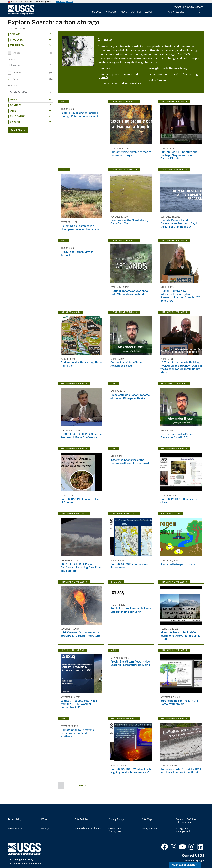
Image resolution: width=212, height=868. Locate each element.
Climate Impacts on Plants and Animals (118, 76)
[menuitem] (97, 10)
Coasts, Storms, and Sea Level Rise (120, 83)
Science (97, 12)
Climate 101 (105, 68)
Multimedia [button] (17, 45)
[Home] (21, 14)
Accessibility (15, 819)
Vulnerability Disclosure (88, 829)
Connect (136, 12)
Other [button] (14, 111)
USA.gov (46, 829)
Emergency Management (183, 830)
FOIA (44, 819)
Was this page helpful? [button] (185, 865)
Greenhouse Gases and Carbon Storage (174, 74)
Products (111, 12)
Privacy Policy (116, 819)
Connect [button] (16, 105)
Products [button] (16, 40)
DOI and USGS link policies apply (186, 821)
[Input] (185, 12)
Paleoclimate (157, 81)
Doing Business (150, 829)
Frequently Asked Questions (188, 7)
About (149, 12)
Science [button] (15, 34)
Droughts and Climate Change (168, 68)
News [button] (14, 100)
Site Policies (82, 819)
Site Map (147, 819)
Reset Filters (18, 130)
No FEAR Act (15, 829)
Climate (105, 39)
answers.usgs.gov (195, 860)
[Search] (201, 12)
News (124, 12)
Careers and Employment (115, 830)
